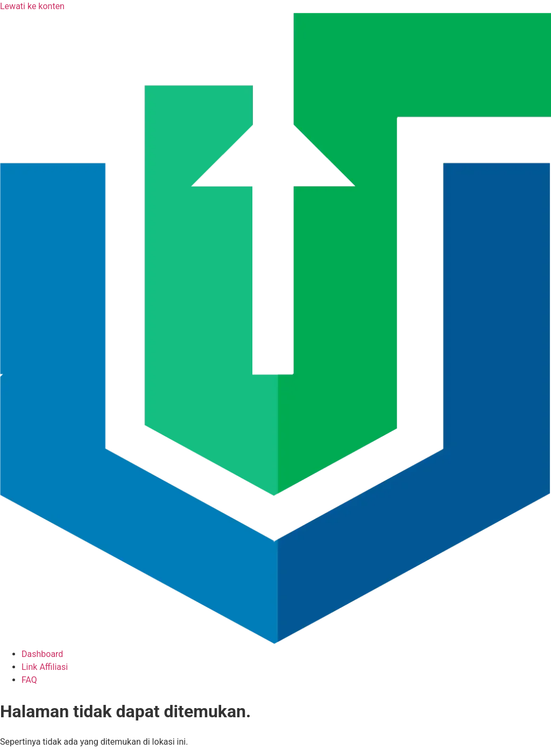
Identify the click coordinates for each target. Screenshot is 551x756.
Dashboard (42, 654)
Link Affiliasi (45, 667)
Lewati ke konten (32, 6)
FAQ (29, 680)
